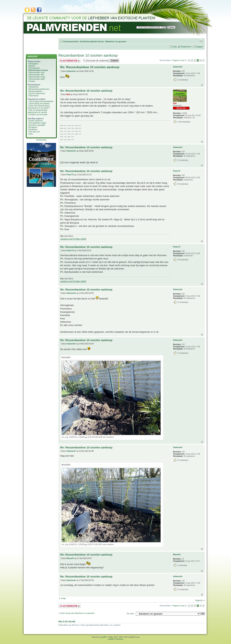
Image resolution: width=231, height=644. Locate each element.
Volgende (199, 600)
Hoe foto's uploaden (37, 125)
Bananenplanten (35, 91)
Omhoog (202, 85)
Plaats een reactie (70, 61)
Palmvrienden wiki (36, 75)
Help (175, 47)
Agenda (31, 66)
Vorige (63, 598)
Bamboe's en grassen (116, 41)
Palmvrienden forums (38, 70)
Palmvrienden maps (37, 77)
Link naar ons (34, 132)
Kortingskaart (34, 68)
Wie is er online (67, 622)
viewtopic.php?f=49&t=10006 (73, 239)
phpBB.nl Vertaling (115, 639)
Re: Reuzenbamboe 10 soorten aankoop (90, 67)
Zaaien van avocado (39, 114)
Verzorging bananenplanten (42, 101)
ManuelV (70, 558)
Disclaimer (33, 129)
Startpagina (33, 64)
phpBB (103, 637)
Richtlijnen (33, 127)
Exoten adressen (36, 121)
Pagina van (179, 60)
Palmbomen (33, 87)
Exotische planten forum (92, 41)
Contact (32, 81)
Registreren (186, 47)
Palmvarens (33, 96)
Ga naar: (130, 613)
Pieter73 (70, 175)
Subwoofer (71, 71)
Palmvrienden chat (36, 72)
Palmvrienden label (37, 79)
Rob (68, 94)
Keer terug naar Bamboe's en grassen (78, 613)
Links (31, 134)
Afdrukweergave (201, 41)
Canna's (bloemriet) (37, 93)
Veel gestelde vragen (37, 123)
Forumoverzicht (71, 41)
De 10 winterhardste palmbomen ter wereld (38, 111)
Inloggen (199, 47)
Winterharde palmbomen (39, 89)
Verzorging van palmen (40, 103)
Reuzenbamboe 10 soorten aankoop (88, 55)
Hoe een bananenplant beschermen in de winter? (39, 107)
